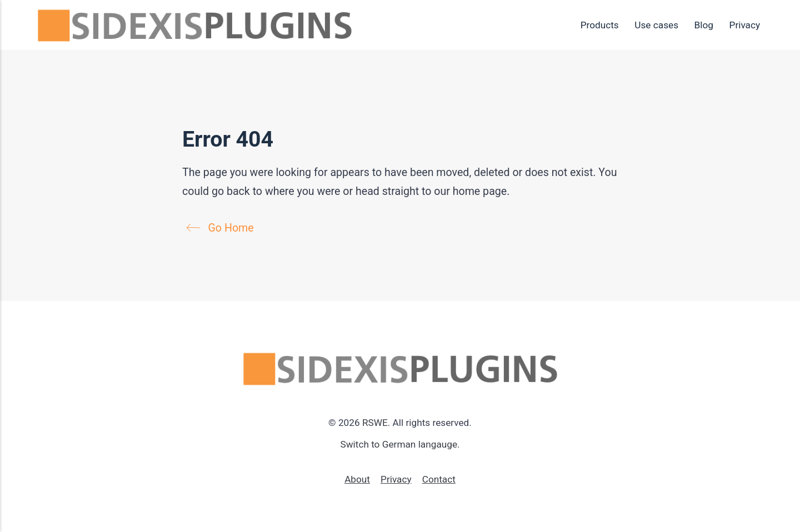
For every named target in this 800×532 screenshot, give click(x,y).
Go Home (223, 228)
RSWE (375, 423)
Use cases (656, 25)
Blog (704, 25)
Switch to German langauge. (400, 444)
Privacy (745, 25)
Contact (439, 479)
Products (600, 25)
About (357, 479)
